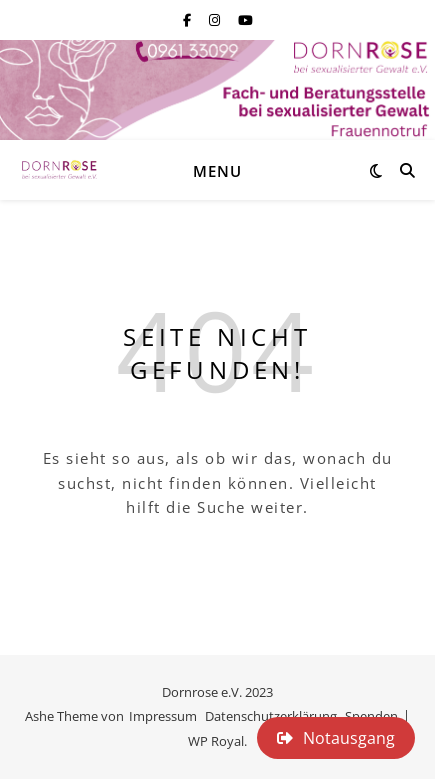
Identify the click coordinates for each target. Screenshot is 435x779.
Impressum (163, 716)
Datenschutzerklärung (271, 716)
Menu (217, 171)
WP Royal (216, 741)
